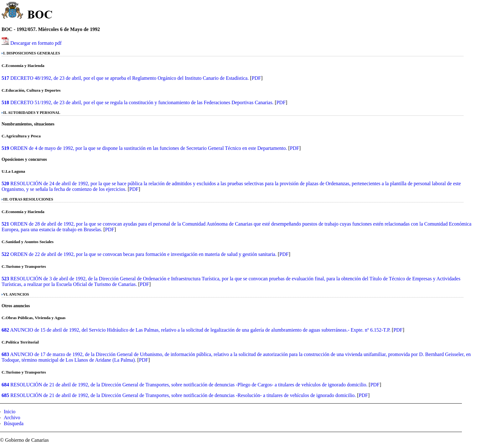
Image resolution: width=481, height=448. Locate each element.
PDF (256, 78)
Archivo (12, 417)
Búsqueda (14, 423)
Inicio (10, 412)
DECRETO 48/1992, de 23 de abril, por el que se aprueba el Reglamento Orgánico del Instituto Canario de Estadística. (129, 78)
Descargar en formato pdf (36, 43)
